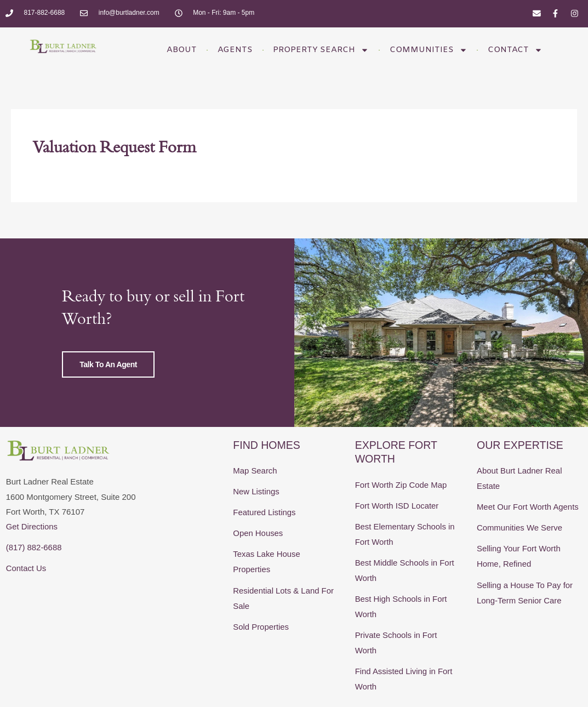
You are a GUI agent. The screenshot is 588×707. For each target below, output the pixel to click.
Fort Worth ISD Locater (397, 529)
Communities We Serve (520, 550)
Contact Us (26, 591)
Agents (231, 50)
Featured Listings (264, 535)
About (175, 50)
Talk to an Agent (105, 377)
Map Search (255, 495)
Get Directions (32, 550)
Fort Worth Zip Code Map (401, 508)
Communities (432, 50)
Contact (522, 50)
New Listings (256, 515)
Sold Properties (261, 646)
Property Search (321, 50)
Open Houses (258, 555)
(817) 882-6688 (34, 570)
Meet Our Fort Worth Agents (528, 530)
